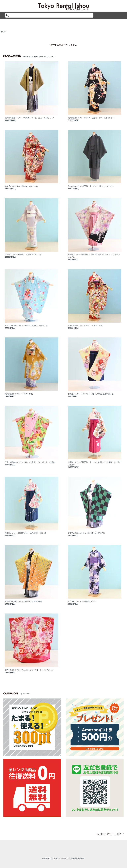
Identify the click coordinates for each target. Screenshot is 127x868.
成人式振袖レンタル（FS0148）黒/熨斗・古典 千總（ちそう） (92, 118)
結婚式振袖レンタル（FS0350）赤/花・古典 (21, 186)
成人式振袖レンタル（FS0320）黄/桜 (19, 394)
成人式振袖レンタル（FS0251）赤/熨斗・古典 (85, 325)
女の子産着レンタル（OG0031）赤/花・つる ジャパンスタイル (29, 670)
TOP (3, 32)
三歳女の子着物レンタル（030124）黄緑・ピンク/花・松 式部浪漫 (30, 462)
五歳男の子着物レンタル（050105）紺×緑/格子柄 (86, 533)
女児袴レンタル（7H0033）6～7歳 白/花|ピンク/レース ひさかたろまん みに (94, 256)
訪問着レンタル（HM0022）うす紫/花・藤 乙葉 (23, 255)
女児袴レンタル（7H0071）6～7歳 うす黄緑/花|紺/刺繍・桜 (91, 394)
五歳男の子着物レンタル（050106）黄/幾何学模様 (24, 601)
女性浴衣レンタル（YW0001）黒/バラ (82, 601)
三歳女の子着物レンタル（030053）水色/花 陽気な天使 (26, 325)
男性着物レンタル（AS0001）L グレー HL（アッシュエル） (91, 186)
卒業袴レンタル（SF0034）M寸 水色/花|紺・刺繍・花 (26, 533)
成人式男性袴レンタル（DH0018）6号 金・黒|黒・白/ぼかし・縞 (30, 118)
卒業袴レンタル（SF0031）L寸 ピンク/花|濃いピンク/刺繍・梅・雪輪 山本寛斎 (95, 463)
